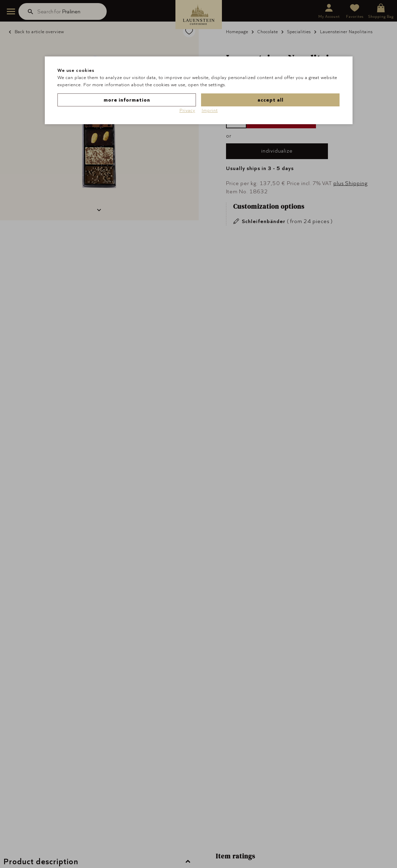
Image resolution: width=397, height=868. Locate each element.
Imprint (210, 110)
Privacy (187, 110)
